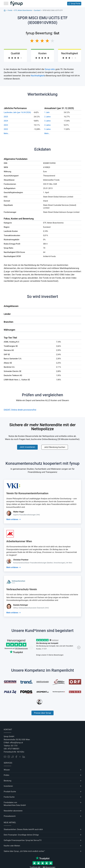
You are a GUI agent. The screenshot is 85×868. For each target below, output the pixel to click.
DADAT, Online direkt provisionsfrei (20, 410)
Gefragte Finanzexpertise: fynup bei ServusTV (23, 840)
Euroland (37, 10)
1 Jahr (47, 112)
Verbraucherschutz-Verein (22, 589)
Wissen (7, 770)
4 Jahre (48, 125)
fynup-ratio (50, 69)
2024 (6, 121)
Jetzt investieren (27, 447)
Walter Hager (19, 512)
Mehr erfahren (12, 519)
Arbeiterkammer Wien (19, 541)
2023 (6, 125)
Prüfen (6, 775)
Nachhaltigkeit (38, 76)
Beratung (7, 781)
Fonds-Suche (9, 797)
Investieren (8, 786)
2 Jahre (48, 117)
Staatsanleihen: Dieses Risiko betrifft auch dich (23, 829)
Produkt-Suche (10, 792)
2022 (6, 129)
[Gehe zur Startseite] (16, 4)
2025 (6, 117)
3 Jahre (48, 121)
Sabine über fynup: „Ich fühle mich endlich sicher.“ (24, 851)
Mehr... (7, 133)
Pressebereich (10, 816)
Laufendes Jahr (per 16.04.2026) (17, 112)
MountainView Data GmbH (15, 805)
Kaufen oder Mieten (12, 846)
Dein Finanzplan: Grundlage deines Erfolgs (21, 835)
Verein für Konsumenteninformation (27, 493)
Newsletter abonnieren (13, 811)
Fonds (10, 10)
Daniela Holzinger (21, 605)
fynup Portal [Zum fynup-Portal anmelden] (74, 4)
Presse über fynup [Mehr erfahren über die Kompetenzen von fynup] (42, 713)
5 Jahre (48, 129)
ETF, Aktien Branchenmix (23, 10)
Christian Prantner (21, 560)
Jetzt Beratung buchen (55, 447)
